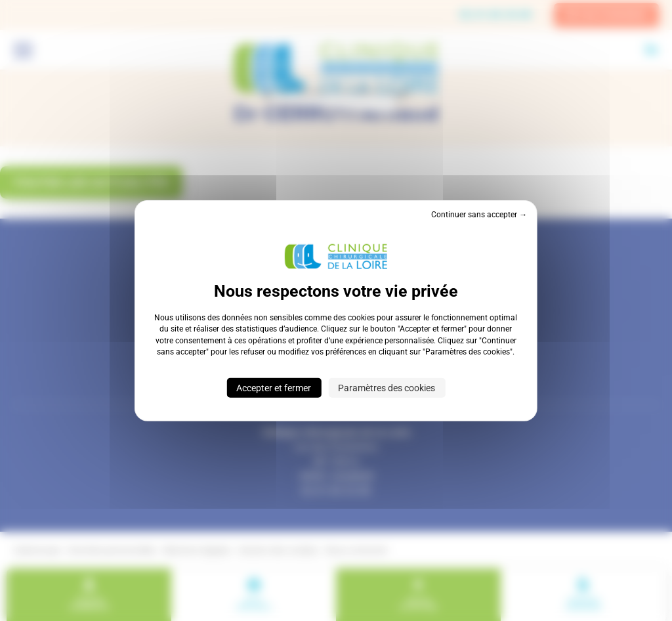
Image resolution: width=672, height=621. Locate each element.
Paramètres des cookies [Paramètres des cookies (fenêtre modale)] (387, 387)
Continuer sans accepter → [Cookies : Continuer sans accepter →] (479, 215)
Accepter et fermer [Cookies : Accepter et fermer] (274, 387)
